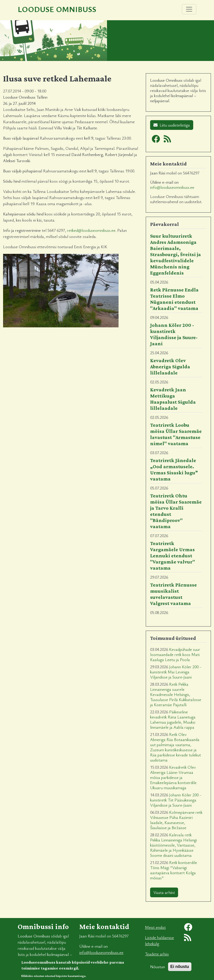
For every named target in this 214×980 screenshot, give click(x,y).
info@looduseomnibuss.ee (172, 187)
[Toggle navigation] (189, 9)
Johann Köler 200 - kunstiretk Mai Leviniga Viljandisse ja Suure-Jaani (176, 672)
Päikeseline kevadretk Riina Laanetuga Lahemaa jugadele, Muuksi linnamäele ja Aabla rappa (173, 720)
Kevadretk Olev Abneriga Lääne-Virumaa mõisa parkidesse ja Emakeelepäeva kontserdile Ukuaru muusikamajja (173, 777)
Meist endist (155, 927)
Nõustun (158, 968)
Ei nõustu (180, 968)
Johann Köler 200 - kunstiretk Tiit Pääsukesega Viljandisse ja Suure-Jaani (176, 800)
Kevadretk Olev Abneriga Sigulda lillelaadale (170, 367)
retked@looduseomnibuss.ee (91, 230)
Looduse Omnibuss (57, 9)
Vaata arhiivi (164, 892)
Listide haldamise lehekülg (159, 941)
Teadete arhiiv (157, 954)
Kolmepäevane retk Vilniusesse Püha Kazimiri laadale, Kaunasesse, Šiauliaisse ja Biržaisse (176, 820)
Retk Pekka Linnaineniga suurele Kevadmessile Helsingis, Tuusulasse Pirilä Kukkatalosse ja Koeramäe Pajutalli (176, 694)
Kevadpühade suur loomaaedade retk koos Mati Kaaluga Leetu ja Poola (175, 654)
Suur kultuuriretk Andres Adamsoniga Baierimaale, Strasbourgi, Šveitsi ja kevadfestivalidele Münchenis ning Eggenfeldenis (176, 254)
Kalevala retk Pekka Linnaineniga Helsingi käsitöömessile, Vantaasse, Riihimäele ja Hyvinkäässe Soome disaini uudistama (173, 845)
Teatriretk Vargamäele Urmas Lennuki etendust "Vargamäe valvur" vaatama (173, 556)
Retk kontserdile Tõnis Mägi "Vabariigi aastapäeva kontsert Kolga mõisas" (174, 870)
